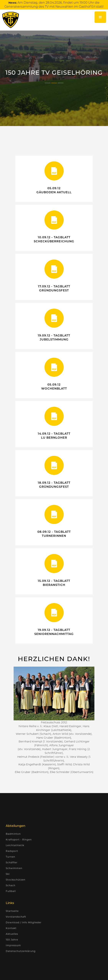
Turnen (10, 857)
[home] (10, 20)
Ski (8, 874)
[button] (100, 17)
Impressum (13, 945)
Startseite (12, 911)
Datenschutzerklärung (21, 951)
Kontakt (11, 928)
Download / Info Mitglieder (24, 922)
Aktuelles (12, 934)
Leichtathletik (15, 845)
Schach (11, 885)
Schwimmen (14, 868)
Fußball (11, 891)
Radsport (12, 851)
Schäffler (12, 862)
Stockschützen (16, 880)
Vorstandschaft (16, 917)
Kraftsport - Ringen (19, 840)
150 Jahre (12, 940)
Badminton (13, 834)
